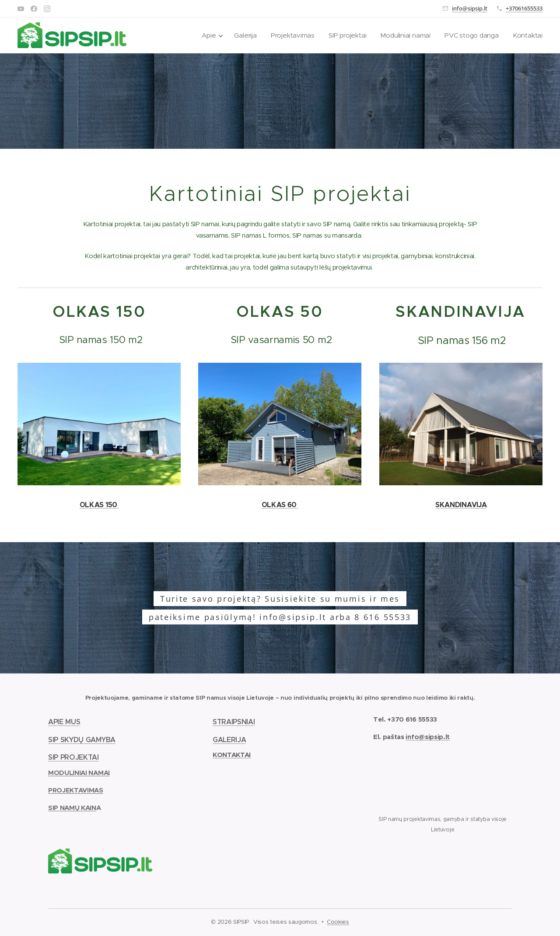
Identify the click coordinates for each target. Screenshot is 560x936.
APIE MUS (64, 721)
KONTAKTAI (232, 755)
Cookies (338, 922)
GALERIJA (229, 739)
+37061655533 (524, 8)
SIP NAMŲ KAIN (72, 808)
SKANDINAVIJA (461, 505)
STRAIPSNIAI (234, 721)
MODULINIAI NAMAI (79, 772)
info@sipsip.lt (470, 8)
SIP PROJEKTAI (73, 757)
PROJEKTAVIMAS (76, 790)
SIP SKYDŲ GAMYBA (82, 739)
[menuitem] (206, 35)
